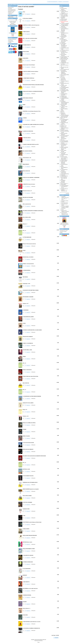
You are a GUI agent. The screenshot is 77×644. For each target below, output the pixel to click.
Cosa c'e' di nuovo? (11, 26)
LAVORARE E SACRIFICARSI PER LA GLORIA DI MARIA (65, 102)
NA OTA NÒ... (64, 208)
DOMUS (62, 38)
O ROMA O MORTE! (64, 160)
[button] (52, 2)
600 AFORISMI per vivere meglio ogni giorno (64, 178)
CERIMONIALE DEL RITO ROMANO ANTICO (64, 145)
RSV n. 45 (63, 112)
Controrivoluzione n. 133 (65, 57)
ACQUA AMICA (63, 185)
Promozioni (10, 13)
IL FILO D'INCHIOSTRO (65, 174)
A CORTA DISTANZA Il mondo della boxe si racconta (65, 187)
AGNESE (63, 111)
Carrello (61, 6)
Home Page (10, 4)
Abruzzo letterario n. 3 (65, 184)
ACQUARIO (63, 182)
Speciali (61, 216)
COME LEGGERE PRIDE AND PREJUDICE (64, 162)
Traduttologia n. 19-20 (65, 90)
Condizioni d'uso (11, 41)
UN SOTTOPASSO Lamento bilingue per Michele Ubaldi (64, 158)
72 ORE (62, 156)
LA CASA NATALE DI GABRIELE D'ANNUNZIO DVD (64, 190)
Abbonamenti (10, 7)
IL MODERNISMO (64, 97)
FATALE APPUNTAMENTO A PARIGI (64, 168)
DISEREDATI (63, 175)
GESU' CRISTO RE (64, 117)
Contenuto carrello (30, 4)
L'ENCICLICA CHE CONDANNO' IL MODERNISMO (64, 61)
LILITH (63, 209)
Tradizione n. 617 (64, 96)
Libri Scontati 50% (11, 11)
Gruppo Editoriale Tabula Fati (41, 640)
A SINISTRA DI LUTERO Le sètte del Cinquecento (64, 12)
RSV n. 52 (63, 140)
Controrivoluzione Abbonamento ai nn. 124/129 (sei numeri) (65, 214)
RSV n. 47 (63, 118)
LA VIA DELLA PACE (65, 201)
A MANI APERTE (64, 20)
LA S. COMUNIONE (65, 203)
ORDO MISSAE (64, 89)
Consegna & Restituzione (12, 39)
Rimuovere (34, 14)
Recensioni (62, 229)
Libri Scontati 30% (11, 10)
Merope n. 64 (63, 125)
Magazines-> (10, 12)
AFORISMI (63, 129)
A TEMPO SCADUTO (64, 14)
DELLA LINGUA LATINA (65, 75)
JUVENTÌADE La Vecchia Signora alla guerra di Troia (64, 41)
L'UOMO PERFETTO (64, 176)
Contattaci (10, 42)
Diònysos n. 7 (63, 76)
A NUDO (62, 82)
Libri (9, 9)
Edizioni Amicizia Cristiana (21, 4)
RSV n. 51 (63, 77)
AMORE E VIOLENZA (65, 130)
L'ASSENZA (63, 43)
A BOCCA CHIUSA (64, 19)
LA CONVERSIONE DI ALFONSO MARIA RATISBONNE (65, 121)
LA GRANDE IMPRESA (65, 87)
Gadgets (10, 14)
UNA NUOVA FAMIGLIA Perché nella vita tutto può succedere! (64, 224)
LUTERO (62, 100)
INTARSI (63, 202)
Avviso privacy (10, 40)
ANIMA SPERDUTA (64, 58)
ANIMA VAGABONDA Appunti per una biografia (64, 148)
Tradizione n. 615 (64, 126)
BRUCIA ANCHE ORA (65, 59)
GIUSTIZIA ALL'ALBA (64, 141)
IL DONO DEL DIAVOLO (65, 50)
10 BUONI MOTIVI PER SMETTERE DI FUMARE (65, 92)
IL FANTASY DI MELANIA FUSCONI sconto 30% (64, 52)
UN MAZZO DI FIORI (64, 155)
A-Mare (62, 7)
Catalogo (15, 4)
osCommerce (40, 641)
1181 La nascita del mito (65, 69)
